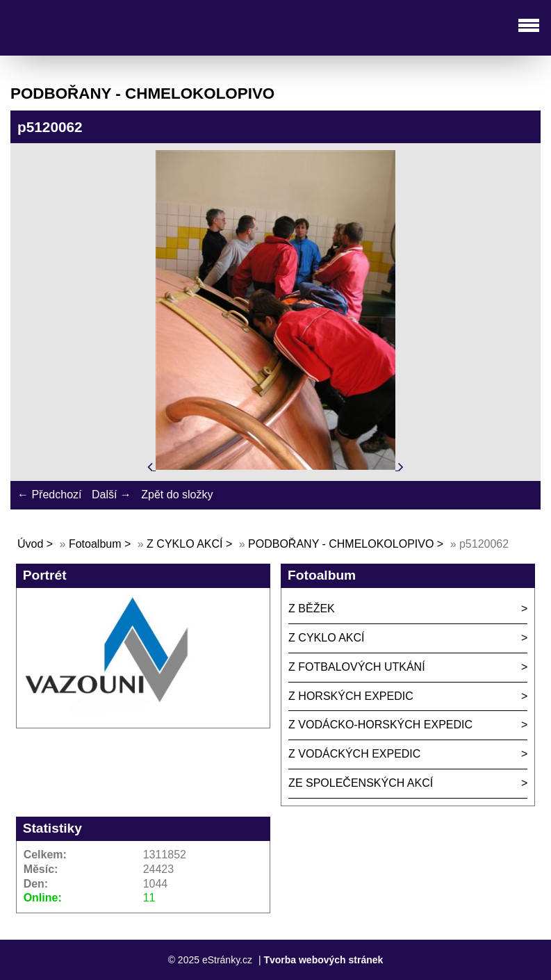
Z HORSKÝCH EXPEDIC (351, 696)
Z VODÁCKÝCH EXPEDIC (354, 754)
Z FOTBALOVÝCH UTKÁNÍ (356, 667)
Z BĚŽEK (312, 609)
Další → (112, 495)
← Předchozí (49, 495)
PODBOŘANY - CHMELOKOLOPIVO (341, 544)
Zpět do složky (177, 495)
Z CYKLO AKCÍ (184, 544)
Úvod (30, 544)
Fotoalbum (95, 544)
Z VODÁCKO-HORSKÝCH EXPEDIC (380, 725)
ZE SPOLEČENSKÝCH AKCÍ (361, 783)
